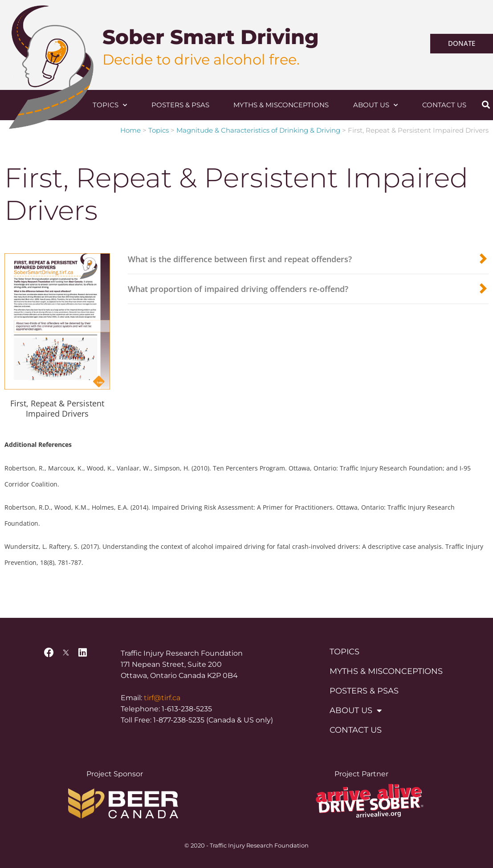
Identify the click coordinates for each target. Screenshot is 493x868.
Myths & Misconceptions (281, 105)
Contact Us (444, 105)
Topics (110, 105)
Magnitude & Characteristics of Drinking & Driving (258, 130)
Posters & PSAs (180, 105)
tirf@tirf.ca (162, 698)
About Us (375, 105)
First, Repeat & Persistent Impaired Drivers (57, 408)
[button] (486, 105)
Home (130, 130)
